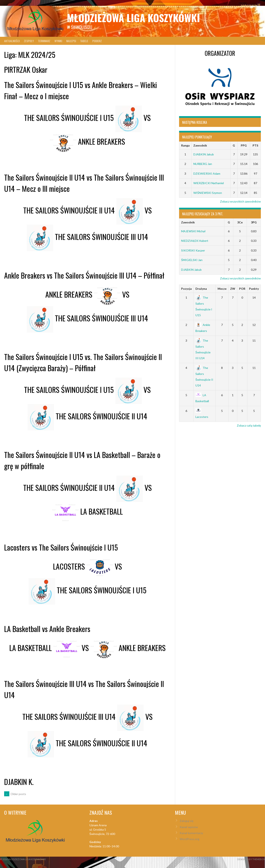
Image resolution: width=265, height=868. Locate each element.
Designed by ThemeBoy (251, 859)
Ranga (185, 145)
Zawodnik (200, 145)
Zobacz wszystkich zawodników (240, 201)
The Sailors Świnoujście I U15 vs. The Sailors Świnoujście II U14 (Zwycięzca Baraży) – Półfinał (83, 362)
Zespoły (29, 41)
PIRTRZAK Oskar (26, 69)
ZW (233, 289)
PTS (255, 145)
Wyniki (58, 41)
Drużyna (201, 289)
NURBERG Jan (203, 164)
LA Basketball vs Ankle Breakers (47, 629)
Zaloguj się (187, 821)
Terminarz (44, 41)
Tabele (84, 41)
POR (242, 289)
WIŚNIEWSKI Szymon (208, 193)
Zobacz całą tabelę (249, 425)
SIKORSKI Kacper (193, 250)
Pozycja (186, 289)
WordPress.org (190, 839)
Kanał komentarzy (191, 833)
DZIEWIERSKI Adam (207, 173)
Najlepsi (71, 41)
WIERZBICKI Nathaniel (209, 183)
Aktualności (12, 41)
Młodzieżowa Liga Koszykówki (133, 18)
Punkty (254, 289)
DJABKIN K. (19, 782)
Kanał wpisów (189, 827)
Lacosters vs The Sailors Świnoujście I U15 (61, 547)
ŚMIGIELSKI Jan (192, 260)
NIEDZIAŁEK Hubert (195, 241)
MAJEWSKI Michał (193, 231)
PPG (244, 145)
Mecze (222, 289)
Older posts (15, 794)
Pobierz (97, 41)
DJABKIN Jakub (204, 154)
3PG (254, 222)
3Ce (240, 222)
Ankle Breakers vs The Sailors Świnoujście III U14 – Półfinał (84, 275)
